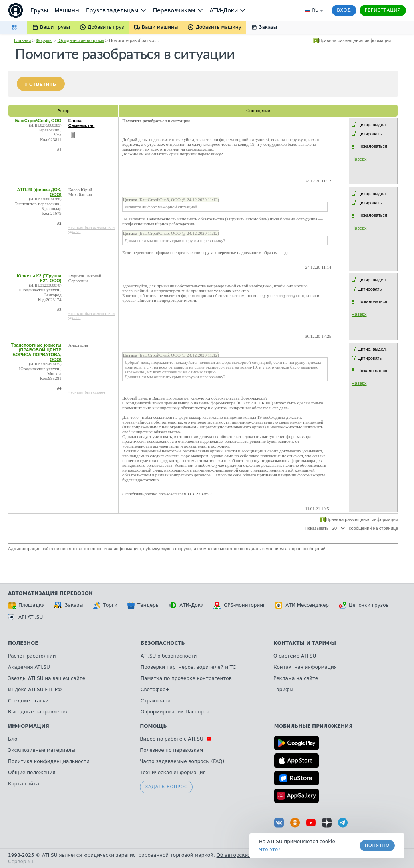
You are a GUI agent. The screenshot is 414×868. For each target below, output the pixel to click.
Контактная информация (305, 667)
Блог (14, 739)
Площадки (26, 605)
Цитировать (370, 134)
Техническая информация (173, 773)
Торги (105, 605)
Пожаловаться (372, 146)
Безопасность (163, 643)
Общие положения (32, 773)
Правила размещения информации (355, 40)
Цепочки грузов (364, 605)
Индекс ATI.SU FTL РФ (35, 690)
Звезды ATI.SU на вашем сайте (47, 678)
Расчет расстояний (32, 656)
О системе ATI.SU (295, 656)
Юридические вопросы (81, 40)
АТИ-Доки (186, 605)
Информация (29, 726)
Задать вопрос (166, 787)
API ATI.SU (25, 617)
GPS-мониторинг (239, 605)
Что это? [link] (270, 850)
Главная (22, 40)
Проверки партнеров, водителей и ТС (188, 667)
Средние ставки (28, 701)
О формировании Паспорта (175, 712)
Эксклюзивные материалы (42, 750)
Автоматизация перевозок (50, 593)
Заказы (69, 605)
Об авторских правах (243, 855)
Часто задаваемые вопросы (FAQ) (182, 761)
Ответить (43, 84)
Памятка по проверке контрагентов (186, 678)
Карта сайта (24, 784)
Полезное (23, 643)
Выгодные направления (38, 712)
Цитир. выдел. (372, 125)
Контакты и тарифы (305, 643)
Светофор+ (155, 690)
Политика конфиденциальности (49, 761)
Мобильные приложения (313, 726)
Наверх (359, 159)
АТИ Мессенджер (302, 605)
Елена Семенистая (82, 123)
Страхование (157, 701)
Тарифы (283, 690)
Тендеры (143, 605)
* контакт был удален (87, 392)
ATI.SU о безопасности (169, 656)
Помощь (153, 726)
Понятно (377, 845)
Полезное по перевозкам (171, 750)
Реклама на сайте (296, 678)
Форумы (44, 40)
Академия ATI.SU (29, 667)
